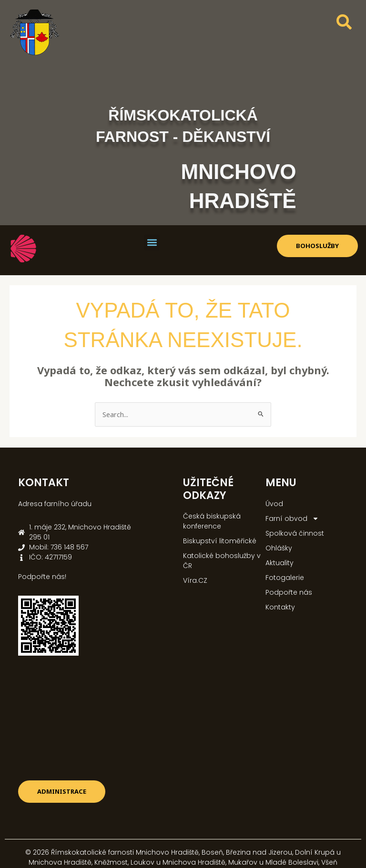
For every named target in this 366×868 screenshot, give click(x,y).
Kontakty (280, 607)
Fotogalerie (285, 578)
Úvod (274, 504)
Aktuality (280, 563)
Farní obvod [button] (292, 519)
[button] (152, 243)
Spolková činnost (295, 533)
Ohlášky (279, 548)
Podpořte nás (289, 592)
